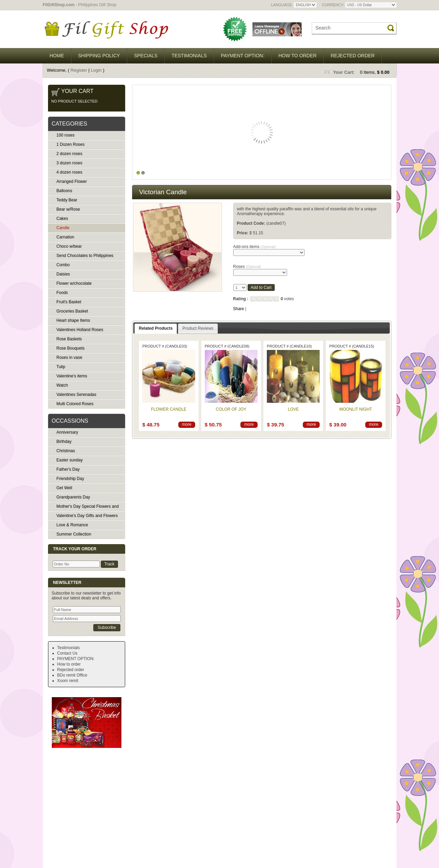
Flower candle (169, 409)
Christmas (66, 451)
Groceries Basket (72, 311)
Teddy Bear (67, 200)
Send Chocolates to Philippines (85, 256)
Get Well (64, 488)
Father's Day (68, 469)
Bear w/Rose (68, 209)
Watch (62, 385)
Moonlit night (356, 409)
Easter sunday (70, 460)
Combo (63, 265)
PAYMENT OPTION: (243, 56)
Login (96, 70)
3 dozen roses (69, 163)
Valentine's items (72, 376)
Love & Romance (72, 525)
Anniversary (67, 432)
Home (57, 56)
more (187, 424)
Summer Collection (74, 534)
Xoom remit (68, 681)
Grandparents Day (73, 497)
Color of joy (231, 409)
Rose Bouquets (71, 348)
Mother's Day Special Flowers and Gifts (84, 508)
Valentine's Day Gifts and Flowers (87, 516)
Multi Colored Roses (75, 404)
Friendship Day (70, 479)
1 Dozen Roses (71, 144)
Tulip (61, 367)
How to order (298, 56)
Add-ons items (254, 247)
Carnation (66, 237)
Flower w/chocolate (74, 283)
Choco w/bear (69, 246)
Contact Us (67, 653)
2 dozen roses (69, 154)
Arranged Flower (72, 181)
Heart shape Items (73, 320)
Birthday (64, 442)
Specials (146, 56)
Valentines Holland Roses (80, 330)
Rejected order (353, 56)
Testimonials (189, 56)
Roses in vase (69, 357)
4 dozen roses (69, 172)
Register (79, 70)
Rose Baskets (69, 339)
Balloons (64, 191)
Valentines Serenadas (77, 395)
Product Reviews (198, 328)
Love (293, 409)
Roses (247, 267)
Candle (63, 228)
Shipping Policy (99, 56)
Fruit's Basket (69, 302)
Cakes (62, 219)
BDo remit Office (72, 675)
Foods (62, 293)
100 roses (66, 135)
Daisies (63, 274)
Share (239, 309)
